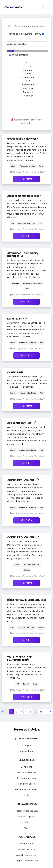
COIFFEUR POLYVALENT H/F (23, 480)
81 (41, 712)
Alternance (28, 77)
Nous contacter (26, 751)
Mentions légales (26, 817)
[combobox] (24, 44)
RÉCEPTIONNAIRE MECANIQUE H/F (27, 600)
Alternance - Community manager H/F (23, 255)
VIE (28, 81)
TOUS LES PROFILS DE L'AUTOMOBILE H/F (19, 659)
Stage (28, 74)
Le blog (27, 795)
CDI (28, 63)
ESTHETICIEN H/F (17, 319)
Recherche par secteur (27, 789)
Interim (28, 70)
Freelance (28, 92)
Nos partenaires (27, 784)
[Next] (46, 712)
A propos (26, 745)
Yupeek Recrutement (26, 855)
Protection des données (26, 811)
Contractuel (28, 85)
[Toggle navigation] (47, 7)
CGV (27, 828)
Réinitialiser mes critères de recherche (27, 121)
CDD (28, 66)
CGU (26, 822)
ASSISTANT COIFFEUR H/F (22, 423)
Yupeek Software (27, 849)
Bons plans (26, 767)
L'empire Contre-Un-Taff (26, 861)
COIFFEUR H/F (15, 372)
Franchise (28, 88)
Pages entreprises (26, 778)
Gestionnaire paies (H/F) (23, 139)
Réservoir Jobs (27, 844)
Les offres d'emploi (27, 773)
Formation (28, 96)
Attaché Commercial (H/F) (24, 196)
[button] (36, 34)
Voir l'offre (26, 179)
